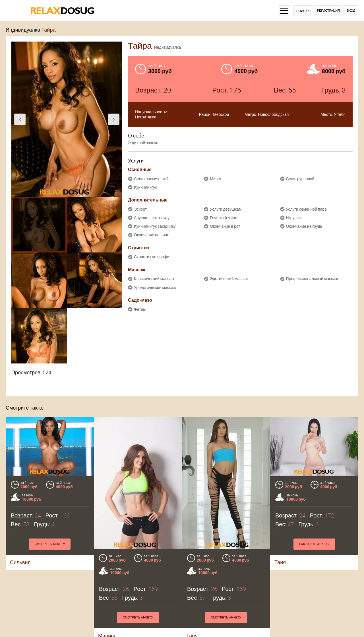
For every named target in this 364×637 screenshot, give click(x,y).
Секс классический (151, 179)
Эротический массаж (229, 279)
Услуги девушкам (226, 209)
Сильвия (20, 562)
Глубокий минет (224, 218)
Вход (351, 11)
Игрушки (294, 218)
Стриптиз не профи (152, 257)
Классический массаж (154, 279)
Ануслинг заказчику (152, 218)
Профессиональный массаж (312, 279)
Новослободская (273, 114)
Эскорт (140, 209)
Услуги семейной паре (306, 209)
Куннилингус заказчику (155, 226)
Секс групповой (300, 179)
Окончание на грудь (304, 226)
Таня (280, 562)
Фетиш (140, 309)
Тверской (221, 114)
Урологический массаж (155, 287)
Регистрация (329, 11)
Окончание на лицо (152, 235)
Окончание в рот (225, 226)
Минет (216, 179)
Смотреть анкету (50, 544)
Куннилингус (145, 187)
